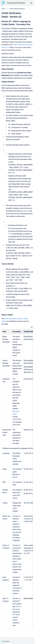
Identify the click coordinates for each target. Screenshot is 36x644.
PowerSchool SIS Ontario (16, 3)
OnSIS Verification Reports (17, 9)
